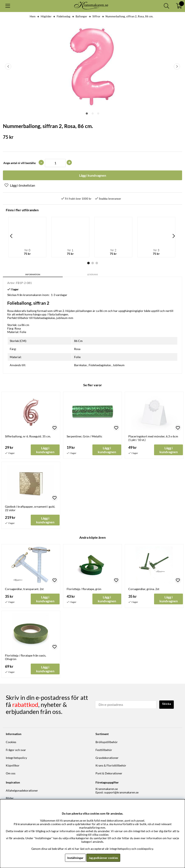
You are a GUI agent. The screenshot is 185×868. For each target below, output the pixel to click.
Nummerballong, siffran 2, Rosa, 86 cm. (129, 16)
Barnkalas (80, 365)
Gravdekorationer (107, 758)
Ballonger (81, 16)
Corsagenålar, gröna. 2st (144, 589)
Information (33, 274)
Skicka (167, 704)
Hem (33, 16)
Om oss (11, 773)
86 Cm (78, 341)
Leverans (92, 274)
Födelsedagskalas (100, 365)
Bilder (10, 798)
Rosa (77, 349)
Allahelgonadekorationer (22, 790)
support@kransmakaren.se (121, 792)
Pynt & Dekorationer (109, 773)
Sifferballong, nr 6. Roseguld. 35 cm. (28, 436)
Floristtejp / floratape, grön (84, 589)
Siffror (96, 16)
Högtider (46, 16)
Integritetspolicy (16, 758)
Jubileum (119, 365)
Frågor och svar (16, 750)
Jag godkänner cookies (103, 858)
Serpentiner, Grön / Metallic (85, 436)
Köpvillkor (13, 765)
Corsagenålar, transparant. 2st (24, 589)
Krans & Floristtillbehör (111, 765)
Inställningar (75, 858)
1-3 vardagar (59, 295)
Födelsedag (64, 16)
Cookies (11, 742)
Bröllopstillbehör (107, 742)
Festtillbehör (104, 750)
